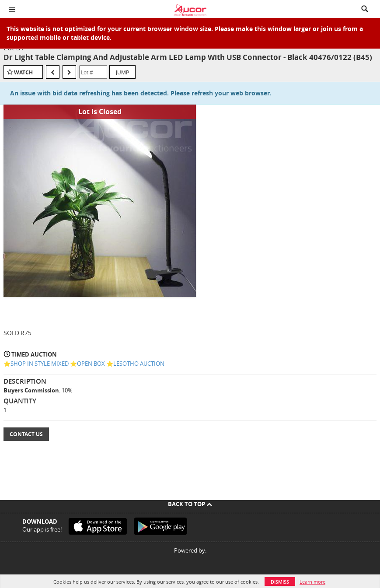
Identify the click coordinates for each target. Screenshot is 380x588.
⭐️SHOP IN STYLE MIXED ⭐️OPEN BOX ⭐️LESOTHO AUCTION (84, 364)
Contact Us (26, 434)
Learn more (312, 582)
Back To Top (190, 504)
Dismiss (280, 582)
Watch (23, 72)
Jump (122, 72)
